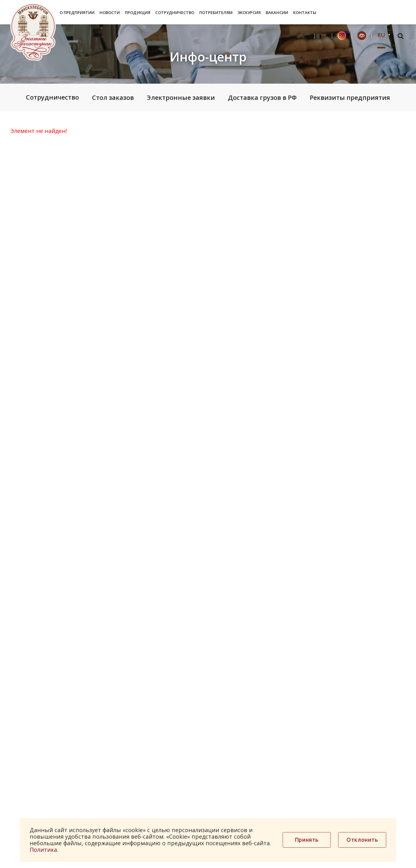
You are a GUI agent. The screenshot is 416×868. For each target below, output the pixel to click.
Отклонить (362, 840)
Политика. (44, 850)
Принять (307, 840)
